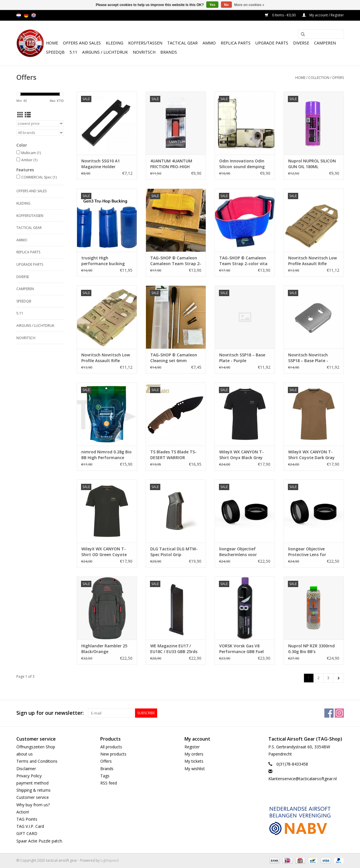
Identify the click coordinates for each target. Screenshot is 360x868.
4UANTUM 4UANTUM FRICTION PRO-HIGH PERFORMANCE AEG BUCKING (171, 164)
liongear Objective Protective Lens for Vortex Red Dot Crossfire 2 (313, 552)
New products (113, 754)
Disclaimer (26, 769)
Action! (23, 812)
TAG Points (27, 819)
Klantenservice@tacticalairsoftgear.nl (303, 779)
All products (111, 747)
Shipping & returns (33, 790)
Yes (212, 5)
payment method (32, 783)
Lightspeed (110, 860)
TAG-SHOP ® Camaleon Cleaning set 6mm (174, 358)
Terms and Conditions (37, 761)
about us (25, 754)
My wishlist (195, 769)
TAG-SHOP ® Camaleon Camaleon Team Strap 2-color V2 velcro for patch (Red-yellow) (176, 261)
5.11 (73, 52)
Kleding (114, 43)
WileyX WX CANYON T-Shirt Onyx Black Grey (241, 455)
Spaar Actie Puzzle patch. (40, 841)
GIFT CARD (27, 833)
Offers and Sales (82, 43)
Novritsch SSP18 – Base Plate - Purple (242, 358)
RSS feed (109, 783)
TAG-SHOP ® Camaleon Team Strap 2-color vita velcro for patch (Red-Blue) (243, 261)
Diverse (301, 43)
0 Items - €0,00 (281, 15)
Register (192, 747)
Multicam (31, 153)
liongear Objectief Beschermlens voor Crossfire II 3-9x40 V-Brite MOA (245, 552)
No (226, 5)
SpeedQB (55, 52)
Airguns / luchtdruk (105, 52)
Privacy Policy (29, 776)
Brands (169, 52)
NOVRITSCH (144, 52)
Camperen (325, 43)
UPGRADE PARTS (272, 43)
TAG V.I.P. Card (30, 826)
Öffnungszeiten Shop (36, 747)
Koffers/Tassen (145, 43)
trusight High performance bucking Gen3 (103, 261)
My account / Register (323, 15)
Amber (29, 160)
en (34, 15)
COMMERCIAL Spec (39, 177)
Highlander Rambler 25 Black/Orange (104, 649)
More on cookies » (249, 5)
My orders (194, 754)
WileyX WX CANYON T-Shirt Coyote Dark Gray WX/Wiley (311, 455)
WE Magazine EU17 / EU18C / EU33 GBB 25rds (174, 649)
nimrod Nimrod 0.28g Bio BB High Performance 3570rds (106, 455)
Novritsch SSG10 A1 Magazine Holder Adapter (101, 164)
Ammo (209, 43)
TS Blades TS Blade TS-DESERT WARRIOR (173, 455)
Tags (105, 776)
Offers (338, 78)
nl (19, 15)
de (26, 15)
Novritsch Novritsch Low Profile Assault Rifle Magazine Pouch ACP (106, 358)
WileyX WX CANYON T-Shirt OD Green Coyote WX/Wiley (104, 552)
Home (52, 43)
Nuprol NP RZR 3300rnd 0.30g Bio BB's (311, 649)
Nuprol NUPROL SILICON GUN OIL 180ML (312, 164)
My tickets (194, 761)
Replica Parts (236, 43)
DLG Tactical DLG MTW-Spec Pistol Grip (174, 552)
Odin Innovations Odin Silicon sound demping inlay (242, 164)
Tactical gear (182, 43)
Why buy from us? (33, 805)
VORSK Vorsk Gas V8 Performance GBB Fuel (241, 649)
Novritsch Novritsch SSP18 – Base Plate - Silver (308, 358)
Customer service (33, 797)
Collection (319, 78)
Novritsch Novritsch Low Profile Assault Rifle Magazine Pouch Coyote (312, 261)
